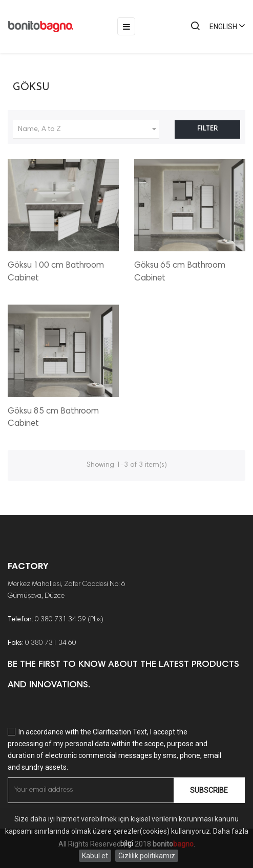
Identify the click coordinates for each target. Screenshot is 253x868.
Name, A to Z (89, 129)
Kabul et (95, 856)
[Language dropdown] (223, 27)
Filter (207, 129)
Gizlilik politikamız (147, 856)
